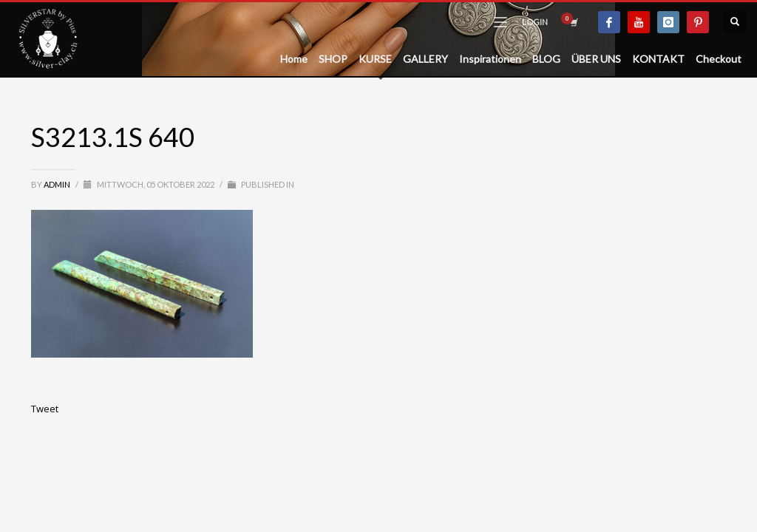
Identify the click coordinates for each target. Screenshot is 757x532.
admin (58, 184)
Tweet (45, 409)
